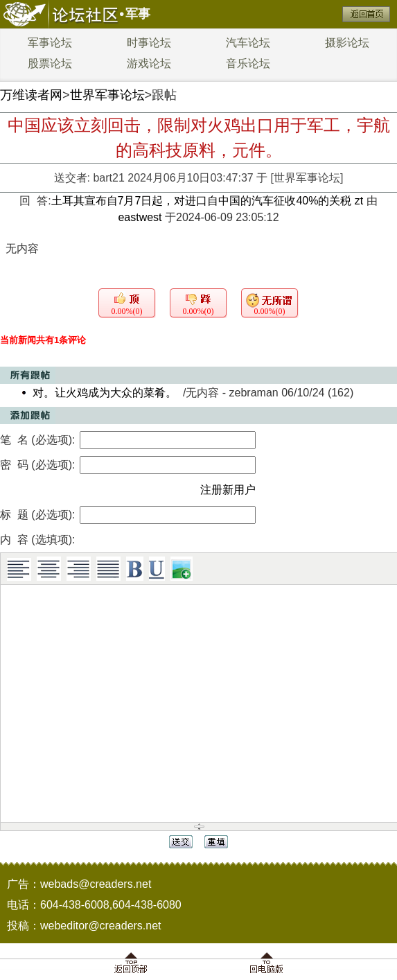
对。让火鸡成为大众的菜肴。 (105, 393)
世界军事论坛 (107, 95)
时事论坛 (149, 43)
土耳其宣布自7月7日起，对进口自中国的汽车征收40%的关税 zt (209, 201)
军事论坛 (50, 43)
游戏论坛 (149, 63)
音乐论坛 (248, 63)
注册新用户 (228, 490)
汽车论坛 (248, 43)
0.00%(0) (127, 311)
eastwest (140, 217)
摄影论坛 (347, 43)
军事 (138, 14)
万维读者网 (31, 95)
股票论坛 (50, 63)
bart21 (108, 178)
